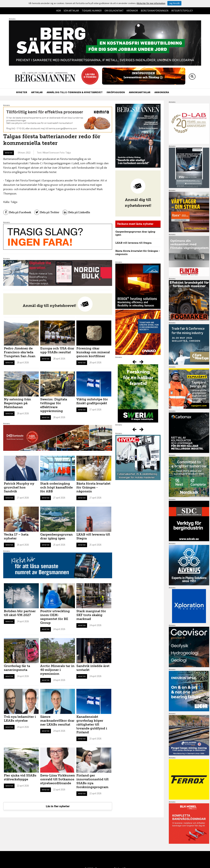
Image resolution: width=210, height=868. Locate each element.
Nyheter (22, 92)
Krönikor (132, 11)
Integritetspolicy (182, 11)
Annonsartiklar (140, 92)
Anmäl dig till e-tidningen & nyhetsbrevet (75, 92)
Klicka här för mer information (151, 3)
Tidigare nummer (92, 11)
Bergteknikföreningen (155, 11)
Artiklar (37, 92)
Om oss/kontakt (114, 11)
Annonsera (162, 92)
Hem (58, 11)
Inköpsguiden (116, 92)
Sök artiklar (71, 11)
